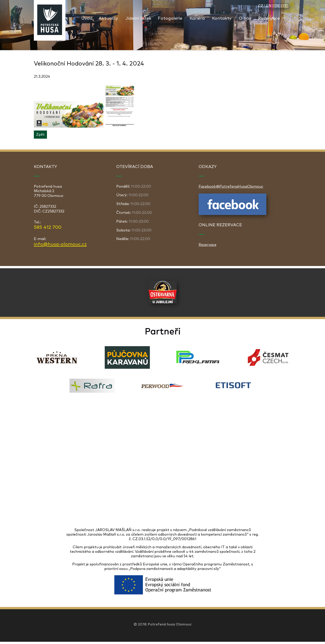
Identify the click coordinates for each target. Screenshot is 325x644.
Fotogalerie (170, 18)
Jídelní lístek (138, 18)
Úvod (87, 18)
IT (285, 6)
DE (277, 6)
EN (269, 6)
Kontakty (222, 18)
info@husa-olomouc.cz (60, 244)
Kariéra (197, 18)
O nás (245, 18)
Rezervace (269, 18)
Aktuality (108, 18)
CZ (261, 6)
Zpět (40, 135)
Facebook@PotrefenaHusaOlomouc (231, 187)
